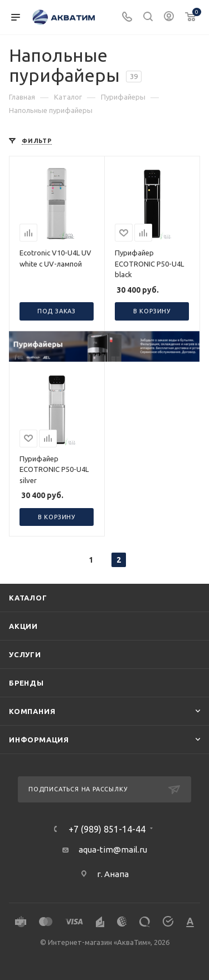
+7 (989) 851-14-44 (107, 829)
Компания (32, 711)
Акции (23, 626)
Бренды (26, 683)
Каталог (28, 598)
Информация (39, 740)
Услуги (25, 654)
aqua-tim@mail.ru (113, 850)
